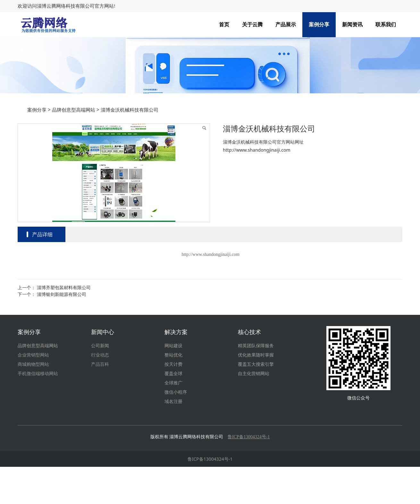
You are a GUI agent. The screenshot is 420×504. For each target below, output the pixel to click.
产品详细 (42, 272)
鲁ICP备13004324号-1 (210, 496)
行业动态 (100, 392)
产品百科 (100, 402)
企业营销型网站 (33, 392)
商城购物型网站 (33, 402)
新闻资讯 (352, 25)
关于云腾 (252, 25)
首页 (224, 25)
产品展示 (286, 25)
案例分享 (319, 25)
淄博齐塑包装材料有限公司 (64, 325)
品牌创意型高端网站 (74, 147)
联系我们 (386, 25)
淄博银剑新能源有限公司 (62, 331)
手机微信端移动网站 (38, 411)
